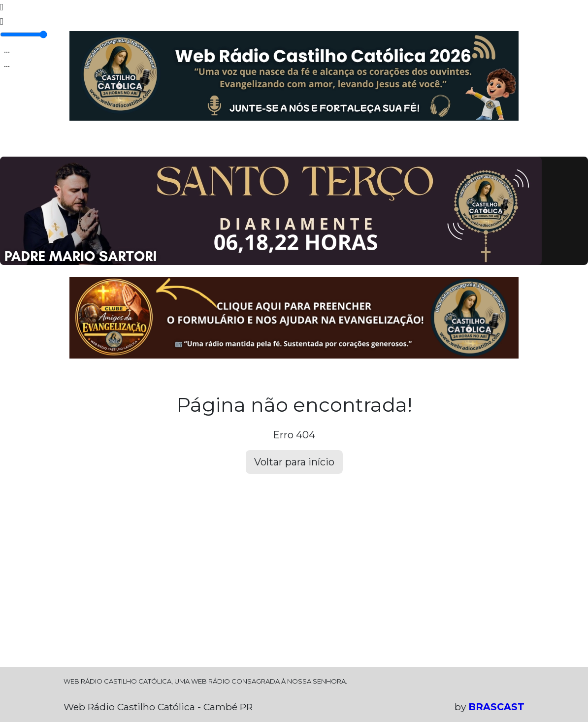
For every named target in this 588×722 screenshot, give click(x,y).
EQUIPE (169, 143)
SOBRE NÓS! (442, 143)
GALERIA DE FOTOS (223, 143)
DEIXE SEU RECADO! (379, 143)
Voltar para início (294, 462)
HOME (76, 143)
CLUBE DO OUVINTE (301, 143)
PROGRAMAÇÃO (122, 143)
